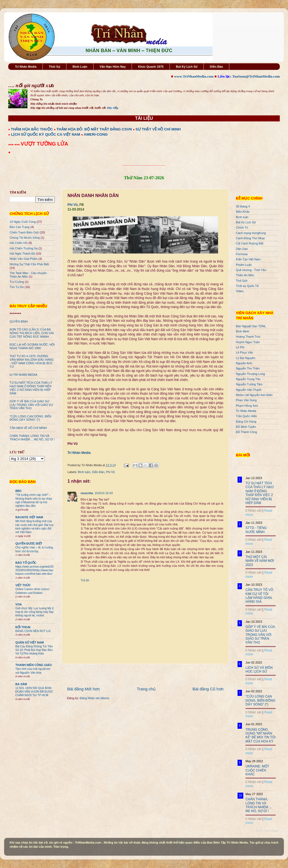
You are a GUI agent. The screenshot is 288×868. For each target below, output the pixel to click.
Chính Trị (242, 227)
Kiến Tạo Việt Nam (248, 259)
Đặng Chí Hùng (246, 422)
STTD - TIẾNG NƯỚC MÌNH (256, 530)
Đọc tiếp (113, 108)
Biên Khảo (243, 212)
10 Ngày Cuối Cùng (23, 222)
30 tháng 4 (243, 206)
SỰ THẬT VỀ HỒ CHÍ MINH (158, 129)
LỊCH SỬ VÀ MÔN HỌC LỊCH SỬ (259, 670)
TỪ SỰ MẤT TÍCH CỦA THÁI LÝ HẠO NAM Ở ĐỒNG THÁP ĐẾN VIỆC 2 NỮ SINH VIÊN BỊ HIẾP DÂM (31, 388)
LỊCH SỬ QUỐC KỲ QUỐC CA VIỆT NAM (46, 134)
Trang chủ (146, 689)
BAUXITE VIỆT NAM (29, 517)
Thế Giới (242, 281)
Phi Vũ (73, 205)
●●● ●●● (14, 144)
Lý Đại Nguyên (246, 358)
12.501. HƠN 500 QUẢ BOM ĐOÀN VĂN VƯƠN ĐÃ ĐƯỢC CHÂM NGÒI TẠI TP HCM (34, 692)
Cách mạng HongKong (251, 233)
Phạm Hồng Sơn (247, 406)
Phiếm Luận (244, 265)
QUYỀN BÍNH (19, 321)
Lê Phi (240, 347)
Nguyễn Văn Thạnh (249, 390)
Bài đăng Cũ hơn (208, 689)
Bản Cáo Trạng (20, 227)
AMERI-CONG (96, 134)
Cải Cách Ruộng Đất (250, 243)
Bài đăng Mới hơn (84, 689)
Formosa (242, 254)
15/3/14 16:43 (104, 493)
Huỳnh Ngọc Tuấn (248, 342)
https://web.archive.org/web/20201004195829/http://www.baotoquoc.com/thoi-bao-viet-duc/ (34, 570)
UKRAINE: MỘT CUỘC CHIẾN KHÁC (257, 770)
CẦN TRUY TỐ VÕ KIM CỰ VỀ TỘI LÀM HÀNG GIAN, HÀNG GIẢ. (259, 596)
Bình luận (84, 472)
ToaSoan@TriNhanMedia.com (256, 76)
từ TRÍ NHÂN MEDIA (23, 375)
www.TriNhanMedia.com (194, 76)
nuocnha (87, 493)
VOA (19, 604)
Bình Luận (80, 67)
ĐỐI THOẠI (23, 627)
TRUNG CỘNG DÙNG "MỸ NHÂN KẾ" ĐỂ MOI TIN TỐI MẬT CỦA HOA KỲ (261, 735)
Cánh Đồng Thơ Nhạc (250, 238)
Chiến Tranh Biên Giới (24, 232)
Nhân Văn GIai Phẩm (24, 259)
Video (240, 291)
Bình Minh (243, 331)
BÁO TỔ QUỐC (26, 563)
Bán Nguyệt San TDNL (251, 326)
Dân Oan (242, 249)
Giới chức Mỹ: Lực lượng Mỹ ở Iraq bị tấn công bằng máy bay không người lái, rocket (34, 612)
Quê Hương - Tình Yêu (251, 270)
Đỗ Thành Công (246, 432)
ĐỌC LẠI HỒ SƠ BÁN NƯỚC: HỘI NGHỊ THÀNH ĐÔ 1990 (32, 346)
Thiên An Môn (245, 275)
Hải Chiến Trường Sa (24, 248)
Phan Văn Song (246, 400)
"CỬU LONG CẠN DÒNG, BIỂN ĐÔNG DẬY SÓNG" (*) (30, 418)
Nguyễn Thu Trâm (248, 368)
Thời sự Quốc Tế (247, 286)
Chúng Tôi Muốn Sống (25, 238)
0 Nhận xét (253, 511)
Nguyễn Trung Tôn (248, 379)
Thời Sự (54, 67)
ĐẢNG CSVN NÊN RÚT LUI (33, 631)
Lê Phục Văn (245, 352)
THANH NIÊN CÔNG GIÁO (34, 665)
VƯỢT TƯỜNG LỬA (44, 144)
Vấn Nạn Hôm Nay (113, 67)
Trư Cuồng (17, 282)
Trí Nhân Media (26, 67)
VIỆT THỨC (23, 585)
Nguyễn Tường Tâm (249, 384)
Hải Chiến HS (19, 243)
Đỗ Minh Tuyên (246, 427)
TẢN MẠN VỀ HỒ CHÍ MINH (28, 428)
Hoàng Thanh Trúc (248, 337)
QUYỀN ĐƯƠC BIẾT (29, 543)
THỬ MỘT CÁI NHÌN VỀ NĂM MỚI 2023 (260, 561)
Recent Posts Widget (267, 831)
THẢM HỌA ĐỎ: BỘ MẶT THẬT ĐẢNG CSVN (94, 129)
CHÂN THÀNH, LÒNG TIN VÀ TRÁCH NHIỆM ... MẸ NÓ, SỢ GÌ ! (32, 438)
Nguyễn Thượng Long (250, 374)
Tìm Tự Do (17, 287)
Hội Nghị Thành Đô (22, 254)
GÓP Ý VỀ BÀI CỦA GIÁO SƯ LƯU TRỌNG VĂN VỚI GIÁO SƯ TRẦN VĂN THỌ (31, 405)
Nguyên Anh (244, 363)
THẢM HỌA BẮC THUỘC (32, 129)
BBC (19, 491)
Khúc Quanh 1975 (151, 67)
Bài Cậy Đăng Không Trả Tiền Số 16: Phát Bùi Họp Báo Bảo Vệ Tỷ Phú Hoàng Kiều (34, 650)
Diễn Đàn (216, 67)
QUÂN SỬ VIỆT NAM (29, 642)
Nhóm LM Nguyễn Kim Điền (254, 395)
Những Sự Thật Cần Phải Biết (29, 264)
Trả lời (85, 580)
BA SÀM (21, 684)
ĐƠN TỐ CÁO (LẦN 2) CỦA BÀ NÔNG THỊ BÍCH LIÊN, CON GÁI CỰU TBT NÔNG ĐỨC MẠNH (32, 333)
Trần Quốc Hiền (246, 416)
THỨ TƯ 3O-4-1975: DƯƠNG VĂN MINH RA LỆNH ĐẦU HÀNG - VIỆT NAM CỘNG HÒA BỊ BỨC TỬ (32, 361)
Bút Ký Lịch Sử (187, 67)
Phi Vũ (110, 472)
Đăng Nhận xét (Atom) (94, 698)
